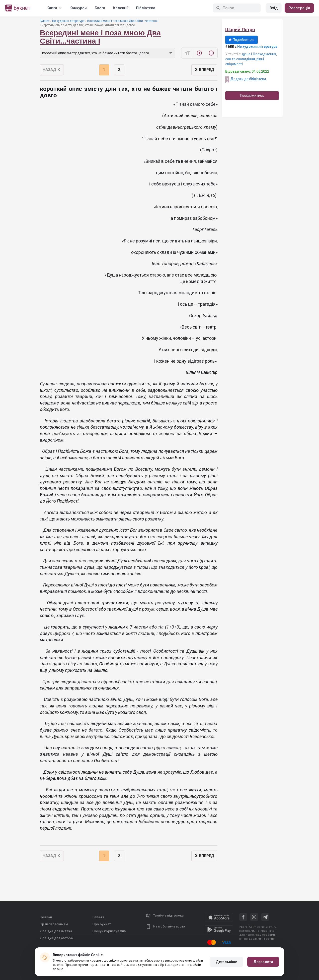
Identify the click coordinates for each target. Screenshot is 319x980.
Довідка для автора (56, 938)
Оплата (98, 917)
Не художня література (68, 21)
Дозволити (263, 962)
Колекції (121, 8)
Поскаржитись (252, 96)
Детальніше (226, 962)
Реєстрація (299, 8)
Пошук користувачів (109, 931)
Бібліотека (146, 8)
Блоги (100, 8)
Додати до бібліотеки (248, 79)
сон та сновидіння (240, 59)
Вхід (274, 8)
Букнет (45, 21)
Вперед (204, 70)
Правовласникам (54, 924)
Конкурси (78, 8)
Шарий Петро (240, 30)
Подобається (241, 40)
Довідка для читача (56, 931)
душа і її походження (259, 54)
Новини (46, 917)
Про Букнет (102, 924)
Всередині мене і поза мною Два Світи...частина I (123, 21)
